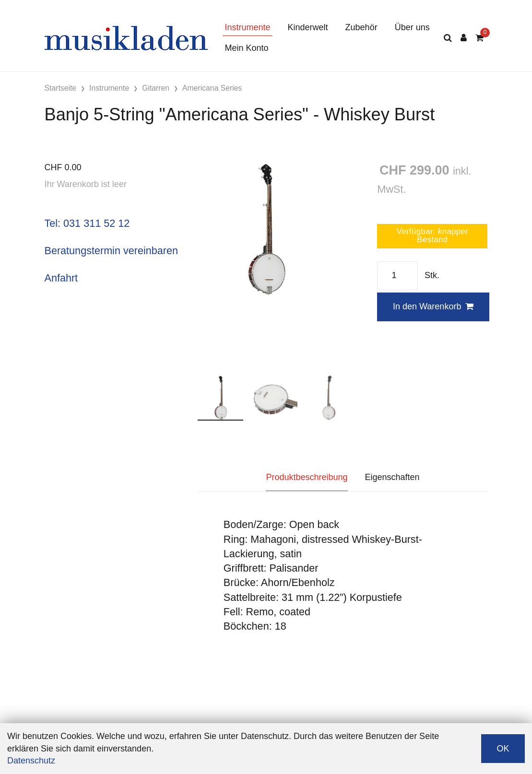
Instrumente (248, 27)
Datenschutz (31, 761)
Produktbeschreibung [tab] (307, 477)
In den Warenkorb (433, 306)
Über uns (412, 27)
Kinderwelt (308, 27)
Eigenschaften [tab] (392, 477)
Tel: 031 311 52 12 (87, 223)
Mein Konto (247, 48)
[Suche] (448, 38)
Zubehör (361, 27)
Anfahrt (61, 278)
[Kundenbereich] (464, 38)
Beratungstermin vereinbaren (111, 251)
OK (503, 749)
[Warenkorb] (479, 38)
